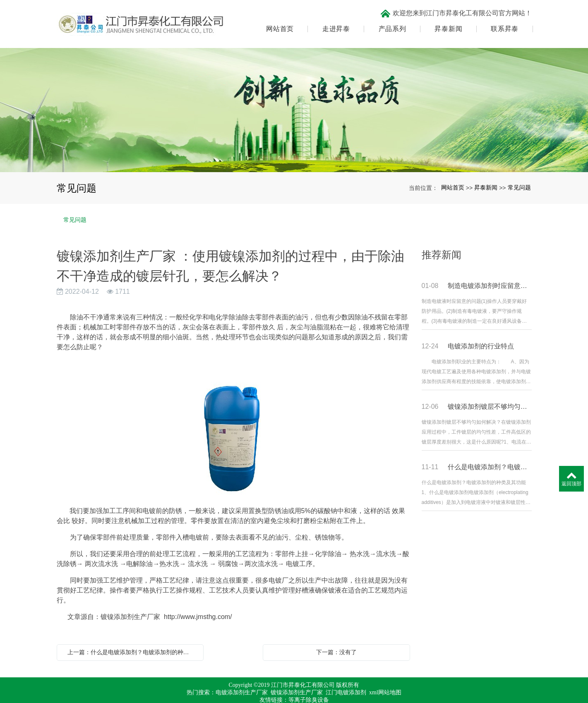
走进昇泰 (335, 23)
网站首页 (279, 23)
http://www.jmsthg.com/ (198, 604)
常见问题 (519, 175)
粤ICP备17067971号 (294, 695)
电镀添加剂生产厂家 (242, 680)
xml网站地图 (385, 680)
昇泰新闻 (447, 23)
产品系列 (391, 23)
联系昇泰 (503, 23)
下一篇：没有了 (336, 640)
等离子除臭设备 (309, 687)
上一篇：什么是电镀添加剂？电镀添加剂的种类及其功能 (132, 640)
